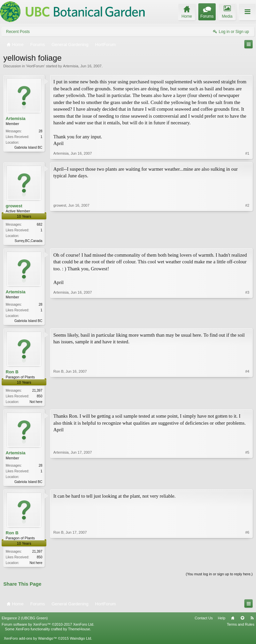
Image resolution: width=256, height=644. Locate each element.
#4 (247, 402)
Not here (36, 403)
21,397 (37, 392)
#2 (247, 240)
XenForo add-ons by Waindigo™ (30, 642)
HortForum (35, 66)
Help (221, 621)
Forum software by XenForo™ (48, 628)
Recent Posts (18, 32)
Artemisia (71, 66)
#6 (247, 565)
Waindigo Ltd (80, 642)
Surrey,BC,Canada (28, 241)
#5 (247, 483)
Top (242, 621)
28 (40, 131)
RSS (252, 621)
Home (233, 621)
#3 (247, 321)
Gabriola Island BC (28, 147)
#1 (247, 153)
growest (14, 206)
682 (39, 224)
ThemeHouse (79, 632)
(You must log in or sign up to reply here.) (219, 577)
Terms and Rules (240, 628)
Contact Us (204, 621)
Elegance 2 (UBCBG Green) (25, 621)
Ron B (12, 373)
